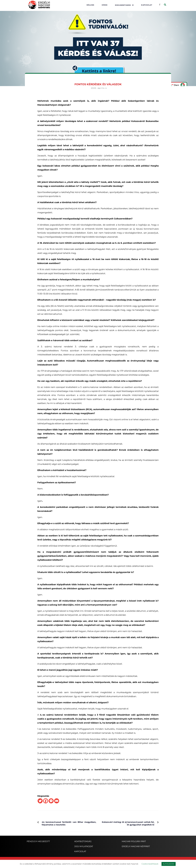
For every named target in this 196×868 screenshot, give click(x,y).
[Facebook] (46, 801)
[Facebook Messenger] (51, 801)
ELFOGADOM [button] (169, 864)
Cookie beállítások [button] (150, 864)
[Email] (57, 801)
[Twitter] (40, 801)
